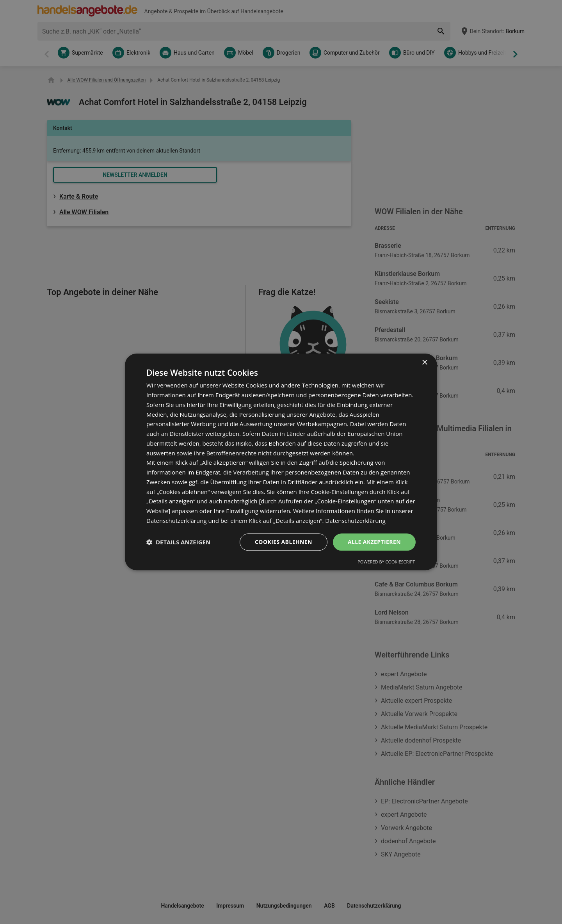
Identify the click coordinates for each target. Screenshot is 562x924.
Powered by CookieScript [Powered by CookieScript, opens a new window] (386, 562)
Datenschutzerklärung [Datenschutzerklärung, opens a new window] (355, 521)
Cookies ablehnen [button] (284, 542)
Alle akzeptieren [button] (374, 542)
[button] (178, 542)
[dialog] (281, 462)
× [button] (424, 363)
